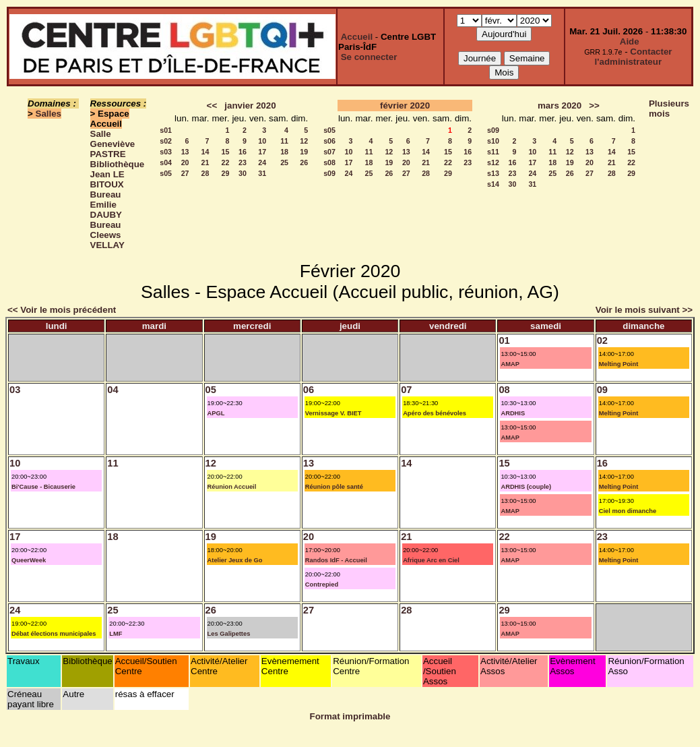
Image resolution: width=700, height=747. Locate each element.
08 (504, 390)
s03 (166, 152)
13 (185, 152)
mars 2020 (560, 106)
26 (304, 162)
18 (284, 152)
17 (262, 152)
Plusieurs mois (669, 109)
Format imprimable (350, 716)
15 (226, 152)
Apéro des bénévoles (435, 413)
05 (211, 390)
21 (205, 162)
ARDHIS (513, 413)
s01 (166, 130)
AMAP (510, 364)
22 (226, 162)
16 (243, 152)
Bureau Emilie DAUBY (106, 205)
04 (113, 390)
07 (406, 390)
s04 (166, 162)
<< (212, 106)
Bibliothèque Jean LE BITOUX (118, 174)
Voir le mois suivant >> (644, 310)
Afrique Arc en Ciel (431, 560)
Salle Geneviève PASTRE (113, 144)
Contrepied (322, 585)
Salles (49, 114)
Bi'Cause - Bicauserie (43, 487)
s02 (166, 141)
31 (262, 173)
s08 (329, 162)
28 (205, 173)
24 (262, 162)
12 (304, 141)
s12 (493, 162)
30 (243, 173)
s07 (329, 152)
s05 (166, 173)
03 (15, 390)
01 (504, 340)
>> (594, 106)
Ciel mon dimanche (628, 511)
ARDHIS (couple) (526, 487)
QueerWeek (29, 560)
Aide (630, 41)
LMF (116, 634)
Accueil (357, 37)
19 (304, 152)
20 (185, 162)
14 (205, 152)
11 (284, 141)
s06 (329, 141)
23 (243, 162)
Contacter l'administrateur (634, 57)
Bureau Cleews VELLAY (107, 235)
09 (602, 390)
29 (226, 173)
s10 (493, 141)
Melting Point (619, 364)
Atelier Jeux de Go (235, 560)
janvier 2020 (250, 106)
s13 (493, 173)
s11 (493, 152)
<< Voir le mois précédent (62, 310)
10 (262, 141)
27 (185, 173)
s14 (493, 184)
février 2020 (405, 106)
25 (284, 162)
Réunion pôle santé (334, 487)
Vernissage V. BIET (333, 413)
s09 (329, 173)
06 (309, 390)
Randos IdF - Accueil (336, 560)
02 (602, 340)
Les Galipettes (229, 634)
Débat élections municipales (54, 634)
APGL (216, 413)
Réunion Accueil (232, 487)
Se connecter (369, 57)
